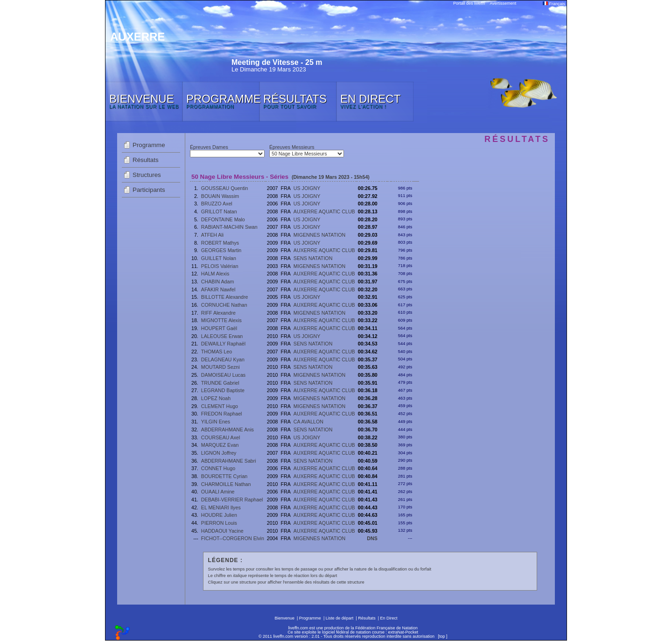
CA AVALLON (308, 422)
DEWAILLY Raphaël (223, 344)
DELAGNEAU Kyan (223, 359)
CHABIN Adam (217, 282)
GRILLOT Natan (219, 211)
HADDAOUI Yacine (222, 531)
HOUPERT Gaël (219, 328)
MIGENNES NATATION (319, 235)
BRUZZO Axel (217, 204)
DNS (372, 538)
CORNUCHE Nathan (224, 305)
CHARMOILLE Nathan (226, 484)
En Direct (389, 618)
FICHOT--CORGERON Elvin (233, 538)
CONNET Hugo (218, 468)
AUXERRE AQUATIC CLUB (324, 211)
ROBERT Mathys (220, 243)
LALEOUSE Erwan (222, 336)
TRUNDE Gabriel (220, 383)
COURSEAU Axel (221, 437)
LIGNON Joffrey (219, 453)
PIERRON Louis (219, 523)
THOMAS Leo (217, 352)
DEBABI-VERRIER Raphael (232, 500)
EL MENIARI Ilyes (221, 507)
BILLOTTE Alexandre (225, 297)
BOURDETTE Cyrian (224, 476)
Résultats (146, 160)
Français (554, 4)
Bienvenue (284, 618)
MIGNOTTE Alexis (221, 320)
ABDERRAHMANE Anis (227, 430)
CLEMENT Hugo (220, 406)
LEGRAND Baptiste (223, 390)
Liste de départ (340, 618)
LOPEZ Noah (216, 398)
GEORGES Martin (221, 250)
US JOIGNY (307, 188)
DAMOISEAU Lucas (223, 375)
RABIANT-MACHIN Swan (229, 227)
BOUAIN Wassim (220, 196)
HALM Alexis (215, 274)
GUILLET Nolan (219, 258)
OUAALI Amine (218, 492)
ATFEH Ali (212, 235)
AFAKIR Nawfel (218, 289)
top (442, 636)
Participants (149, 190)
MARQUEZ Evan (220, 445)
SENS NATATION (313, 258)
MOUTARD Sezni (220, 367)
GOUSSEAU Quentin (225, 188)
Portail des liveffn (469, 3)
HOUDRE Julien (219, 515)
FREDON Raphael (222, 414)
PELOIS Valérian (220, 266)
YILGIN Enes (216, 422)
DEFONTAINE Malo (223, 219)
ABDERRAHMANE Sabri (229, 461)
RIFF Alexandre (218, 313)
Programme (149, 145)
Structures (147, 175)
